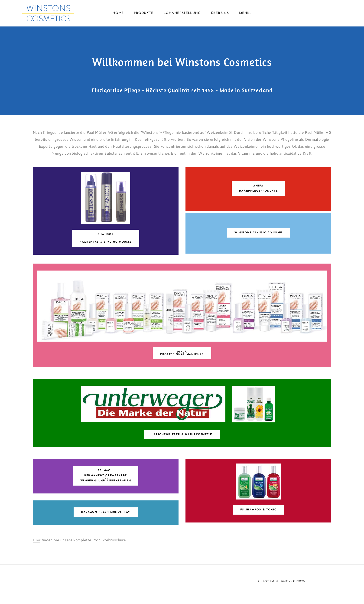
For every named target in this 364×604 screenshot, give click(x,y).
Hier (37, 540)
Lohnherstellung (182, 14)
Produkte (144, 14)
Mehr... (245, 14)
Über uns (220, 14)
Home (118, 14)
